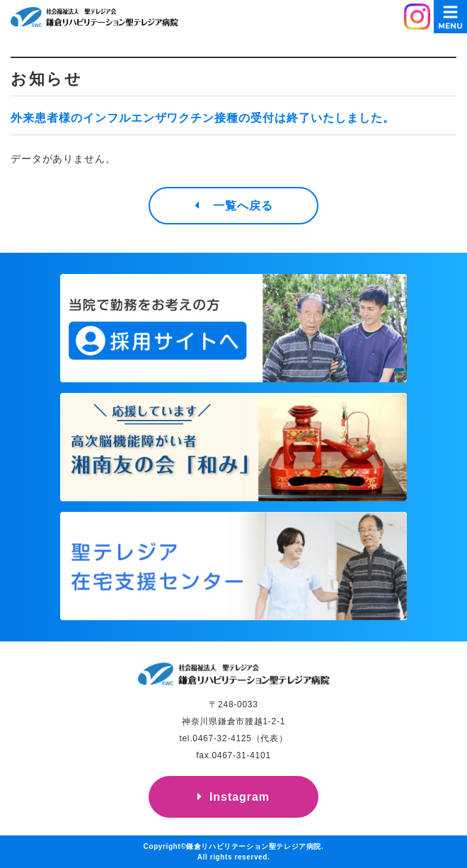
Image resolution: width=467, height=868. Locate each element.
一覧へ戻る (243, 206)
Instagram (240, 797)
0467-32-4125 (222, 738)
